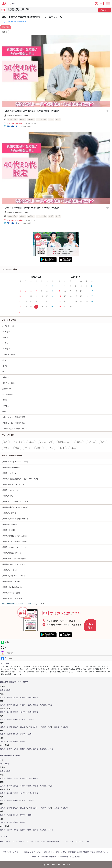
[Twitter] (56, 647)
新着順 (5, 32)
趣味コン (6, 366)
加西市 (104, 442)
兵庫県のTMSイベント (11, 496)
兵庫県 (51, 119)
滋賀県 (3, 727)
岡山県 (16, 734)
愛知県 (16, 719)
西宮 (17, 448)
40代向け (31, 119)
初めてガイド (5, 841)
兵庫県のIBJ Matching (11, 467)
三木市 (28, 448)
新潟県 (3, 712)
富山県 (9, 712)
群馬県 (16, 705)
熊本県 (22, 749)
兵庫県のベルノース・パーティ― (15, 547)
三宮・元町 (18, 442)
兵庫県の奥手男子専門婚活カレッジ (16, 519)
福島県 (36, 698)
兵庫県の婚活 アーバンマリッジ (15, 576)
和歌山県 (64, 727)
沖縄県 (51, 749)
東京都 (36, 705)
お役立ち (80, 841)
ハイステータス (9, 326)
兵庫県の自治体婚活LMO (12, 598)
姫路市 (58, 119)
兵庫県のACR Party (10, 524)
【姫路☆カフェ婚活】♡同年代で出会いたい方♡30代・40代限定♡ (32, 111)
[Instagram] (56, 653)
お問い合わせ (63, 857)
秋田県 (22, 698)
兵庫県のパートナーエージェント (15, 462)
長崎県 (16, 749)
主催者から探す (53, 841)
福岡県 (3, 749)
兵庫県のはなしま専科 (11, 581)
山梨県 (29, 712)
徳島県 (3, 742)
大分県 (29, 749)
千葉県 (29, 705)
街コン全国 (4, 764)
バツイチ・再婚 (41, 119)
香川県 (9, 742)
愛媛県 (16, 742)
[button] (96, 3)
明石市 (79, 442)
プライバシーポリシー (12, 852)
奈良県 (57, 727)
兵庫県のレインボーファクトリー (15, 502)
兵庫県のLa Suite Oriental (12, 587)
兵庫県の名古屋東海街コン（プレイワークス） (21, 479)
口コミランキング (68, 841)
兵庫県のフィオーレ (10, 490)
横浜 (50, 705)
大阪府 (16, 727)
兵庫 (13, 3)
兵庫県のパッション (10, 570)
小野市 (39, 448)
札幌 (9, 690)
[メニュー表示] (108, 3)
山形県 (29, 698)
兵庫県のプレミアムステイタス (15, 564)
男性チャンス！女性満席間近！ (15, 423)
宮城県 (16, 698)
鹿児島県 (43, 749)
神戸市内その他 (64, 442)
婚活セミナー (8, 389)
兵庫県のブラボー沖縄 (11, 593)
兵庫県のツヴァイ (9, 473)
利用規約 (25, 852)
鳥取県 (3, 734)
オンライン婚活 (9, 383)
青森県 (3, 698)
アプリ (87, 841)
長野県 (36, 712)
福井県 (22, 712)
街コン (5, 360)
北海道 (3, 690)
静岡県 (9, 719)
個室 (4, 372)
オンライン (31, 841)
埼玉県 (22, 705)
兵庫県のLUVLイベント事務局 (14, 559)
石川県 (16, 712)
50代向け (31, 216)
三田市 (7, 448)
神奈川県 (43, 705)
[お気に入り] (107, 111)
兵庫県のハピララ (9, 513)
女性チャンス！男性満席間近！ (15, 417)
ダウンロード (105, 10)
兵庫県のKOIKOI (9, 530)
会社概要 (53, 857)
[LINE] (56, 642)
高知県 (22, 742)
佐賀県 (9, 749)
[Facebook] (56, 658)
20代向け (6, 332)
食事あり (6, 406)
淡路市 (73, 448)
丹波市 (62, 448)
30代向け (22, 119)
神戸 (6, 442)
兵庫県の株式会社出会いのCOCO (15, 507)
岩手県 (9, 698)
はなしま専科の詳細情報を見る (14, 22)
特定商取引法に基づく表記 (78, 852)
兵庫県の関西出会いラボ (12, 553)
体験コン (6, 412)
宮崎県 (36, 749)
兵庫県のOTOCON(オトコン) (13, 484)
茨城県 (3, 705)
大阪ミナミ (33, 727)
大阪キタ (24, 727)
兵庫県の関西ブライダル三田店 (15, 536)
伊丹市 (50, 448)
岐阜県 (3, 719)
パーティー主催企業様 (39, 857)
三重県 (31, 719)
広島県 (22, 734)
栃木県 (9, 705)
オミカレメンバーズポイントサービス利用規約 (48, 852)
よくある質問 (75, 857)
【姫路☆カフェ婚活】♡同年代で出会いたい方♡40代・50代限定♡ (32, 208)
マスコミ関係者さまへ (99, 852)
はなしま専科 (12, 119)
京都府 (9, 727)
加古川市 (91, 442)
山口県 (29, 734)
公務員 (5, 400)
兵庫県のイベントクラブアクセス (15, 541)
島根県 (9, 734)
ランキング (41, 841)
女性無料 (6, 377)
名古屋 (23, 719)
